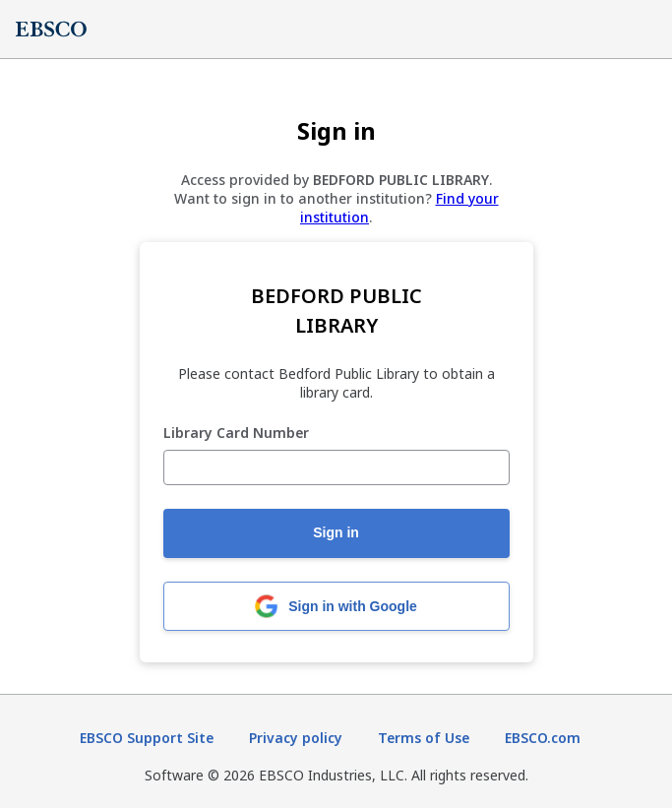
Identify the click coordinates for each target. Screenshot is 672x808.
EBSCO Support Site (147, 738)
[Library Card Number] (336, 467)
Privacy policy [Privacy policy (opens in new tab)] (296, 738)
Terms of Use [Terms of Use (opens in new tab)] (424, 738)
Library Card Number (236, 434)
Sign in (336, 532)
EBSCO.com (543, 738)
